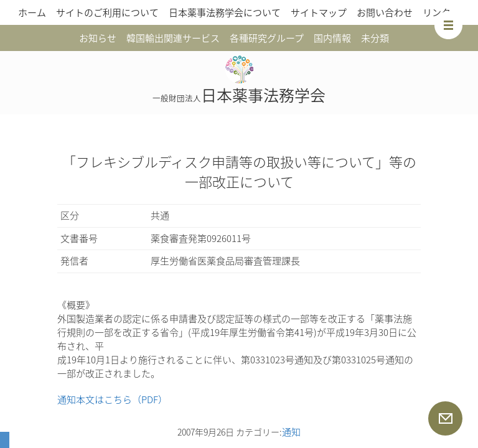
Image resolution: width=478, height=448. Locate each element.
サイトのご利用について (107, 12)
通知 (291, 432)
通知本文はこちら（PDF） (112, 399)
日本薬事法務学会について (225, 12)
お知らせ (98, 38)
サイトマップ (319, 12)
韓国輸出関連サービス (173, 38)
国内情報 (332, 38)
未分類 (375, 38)
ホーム (32, 12)
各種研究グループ (267, 38)
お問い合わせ (385, 12)
